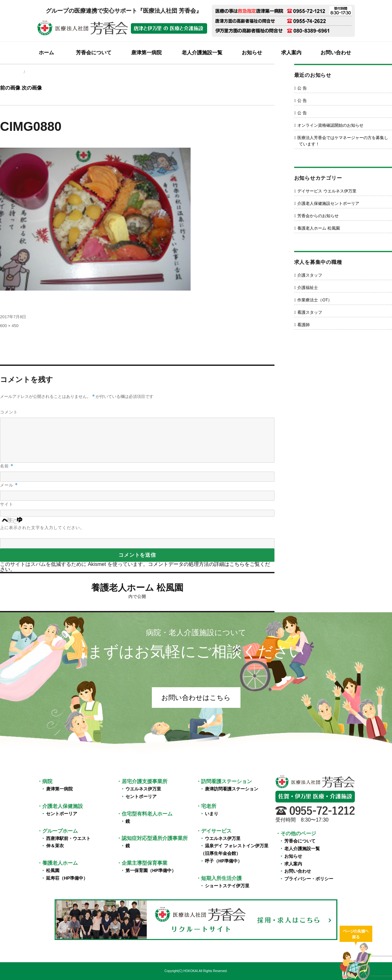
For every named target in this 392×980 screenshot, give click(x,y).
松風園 (53, 870)
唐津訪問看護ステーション (232, 789)
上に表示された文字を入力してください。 (42, 528)
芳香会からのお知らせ (318, 216)
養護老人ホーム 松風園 (319, 228)
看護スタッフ (310, 312)
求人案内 (291, 53)
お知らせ (252, 53)
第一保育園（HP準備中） (151, 870)
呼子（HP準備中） (223, 861)
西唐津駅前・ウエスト (68, 838)
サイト (7, 504)
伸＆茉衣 (55, 846)
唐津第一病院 (146, 53)
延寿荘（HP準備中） (67, 878)
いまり (212, 814)
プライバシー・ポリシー (309, 879)
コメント (9, 412)
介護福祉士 (308, 288)
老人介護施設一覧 (202, 53)
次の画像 (32, 88)
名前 (7, 466)
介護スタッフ (310, 275)
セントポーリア (62, 814)
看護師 (304, 325)
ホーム (46, 53)
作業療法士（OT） (315, 300)
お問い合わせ (336, 53)
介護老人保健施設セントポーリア (328, 203)
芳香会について (94, 53)
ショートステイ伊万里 (227, 886)
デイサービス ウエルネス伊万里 (327, 191)
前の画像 (10, 88)
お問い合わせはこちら (196, 698)
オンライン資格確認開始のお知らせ (330, 125)
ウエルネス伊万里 (143, 789)
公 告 (302, 88)
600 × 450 (9, 326)
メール (9, 485)
